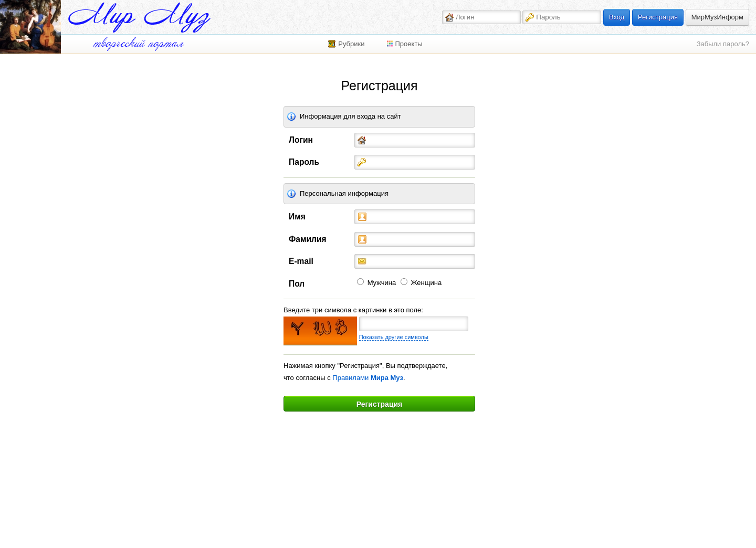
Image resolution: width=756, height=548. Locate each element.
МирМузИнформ (717, 17)
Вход (617, 17)
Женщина (427, 283)
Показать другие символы (394, 337)
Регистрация (658, 17)
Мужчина (382, 283)
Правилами (368, 378)
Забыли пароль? (723, 44)
